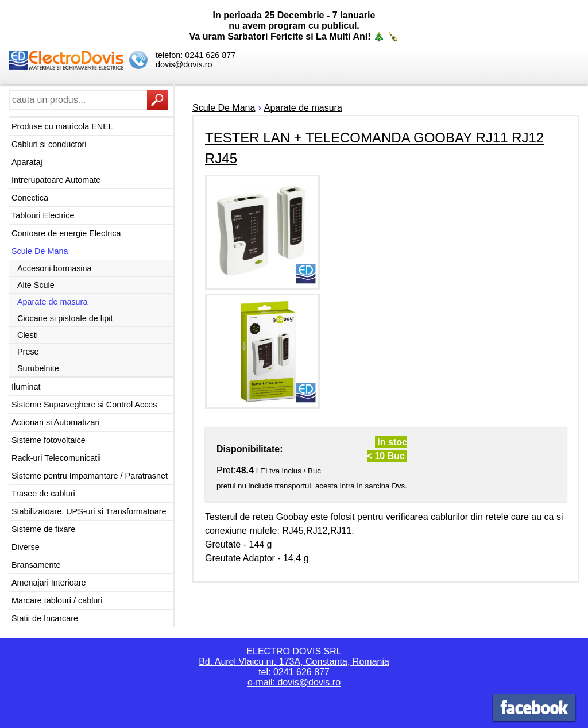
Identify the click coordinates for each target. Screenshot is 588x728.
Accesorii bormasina (55, 268)
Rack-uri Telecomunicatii (56, 458)
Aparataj (27, 162)
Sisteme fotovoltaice (49, 440)
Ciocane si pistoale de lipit (65, 318)
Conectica (30, 198)
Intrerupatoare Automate (56, 180)
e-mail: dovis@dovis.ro (294, 682)
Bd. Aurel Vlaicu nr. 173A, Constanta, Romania (294, 662)
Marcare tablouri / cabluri (57, 600)
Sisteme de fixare (43, 529)
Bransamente (36, 565)
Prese (28, 352)
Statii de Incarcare (45, 618)
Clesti (28, 335)
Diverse (26, 547)
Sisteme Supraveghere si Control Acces (84, 405)
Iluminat (26, 387)
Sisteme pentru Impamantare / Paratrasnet (90, 476)
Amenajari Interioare (49, 583)
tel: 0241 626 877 (294, 672)
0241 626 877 (210, 55)
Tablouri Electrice (43, 215)
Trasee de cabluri (43, 494)
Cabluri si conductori (49, 144)
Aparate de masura (52, 302)
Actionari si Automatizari (56, 422)
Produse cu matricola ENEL (62, 126)
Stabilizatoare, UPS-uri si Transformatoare (89, 511)
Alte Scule (36, 285)
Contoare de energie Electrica (66, 233)
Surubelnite (38, 368)
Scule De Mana (40, 251)
